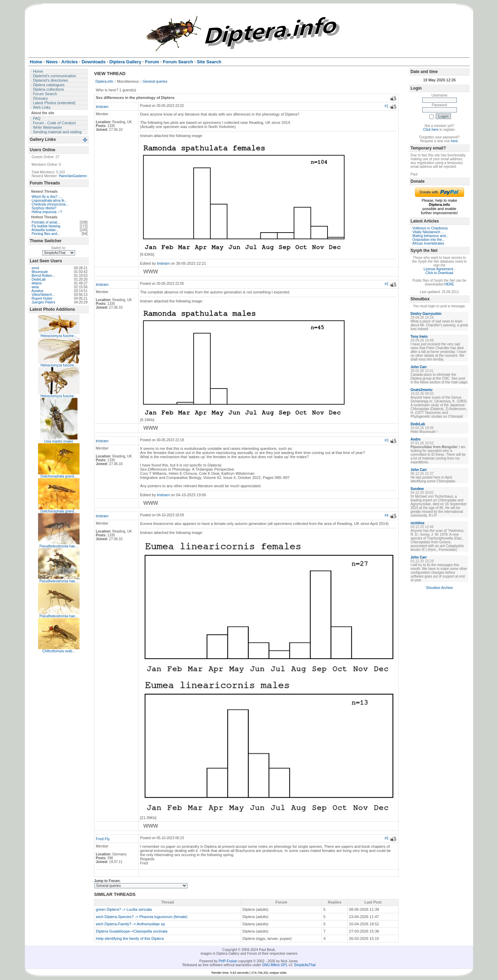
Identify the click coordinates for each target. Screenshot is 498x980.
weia (35, 287)
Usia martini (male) (59, 441)
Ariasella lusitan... (45, 230)
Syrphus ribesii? (44, 208)
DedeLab (39, 279)
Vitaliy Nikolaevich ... (428, 232)
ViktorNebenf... (43, 295)
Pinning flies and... (46, 234)
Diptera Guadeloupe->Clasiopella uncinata (132, 931)
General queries (155, 81)
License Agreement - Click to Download (440, 271)
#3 (386, 440)
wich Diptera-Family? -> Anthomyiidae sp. (131, 924)
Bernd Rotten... (43, 276)
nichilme (418, 523)
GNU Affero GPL (275, 965)
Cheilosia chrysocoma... (50, 204)
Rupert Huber (42, 298)
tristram (102, 107)
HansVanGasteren (73, 176)
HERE (449, 284)
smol (35, 268)
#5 (386, 838)
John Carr (419, 367)
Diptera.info (104, 81)
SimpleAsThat (305, 965)
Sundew (417, 489)
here (454, 141)
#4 (386, 515)
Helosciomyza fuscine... (59, 336)
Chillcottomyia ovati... (58, 651)
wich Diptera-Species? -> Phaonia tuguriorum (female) (142, 917)
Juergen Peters (44, 302)
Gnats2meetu (421, 390)
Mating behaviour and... (431, 236)
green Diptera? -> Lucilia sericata (124, 909)
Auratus (37, 291)
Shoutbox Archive (440, 588)
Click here (431, 130)
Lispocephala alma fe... (50, 201)
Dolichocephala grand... (59, 476)
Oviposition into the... (429, 240)
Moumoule (40, 272)
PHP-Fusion (228, 961)
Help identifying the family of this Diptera (130, 938)
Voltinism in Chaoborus (430, 228)
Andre (416, 439)
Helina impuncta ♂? (47, 212)
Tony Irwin (419, 337)
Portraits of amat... (46, 222)
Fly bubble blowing (46, 226)
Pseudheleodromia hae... (59, 546)
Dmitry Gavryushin (426, 314)
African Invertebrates (428, 243)
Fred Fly (103, 839)
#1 (386, 106)
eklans (37, 283)
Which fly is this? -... (47, 197)
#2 (386, 284)
